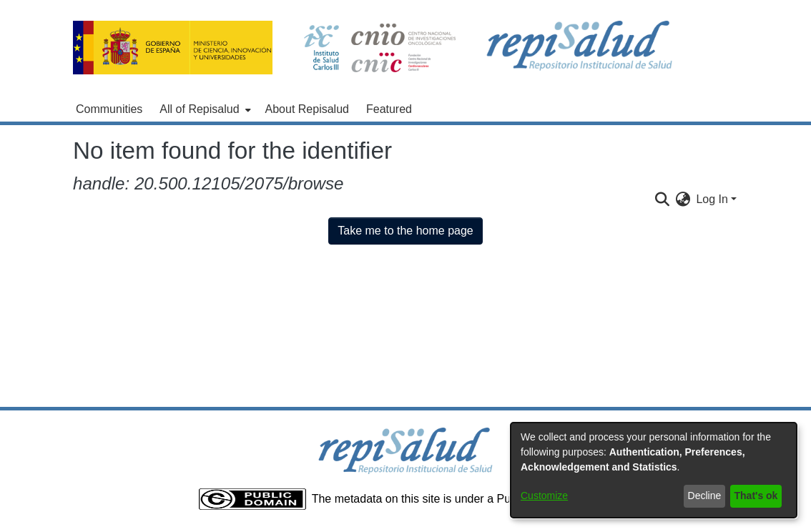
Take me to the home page (405, 231)
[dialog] (654, 470)
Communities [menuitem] (109, 109)
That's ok (756, 496)
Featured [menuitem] (389, 109)
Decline (705, 496)
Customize (544, 496)
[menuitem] (203, 109)
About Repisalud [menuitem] (307, 109)
